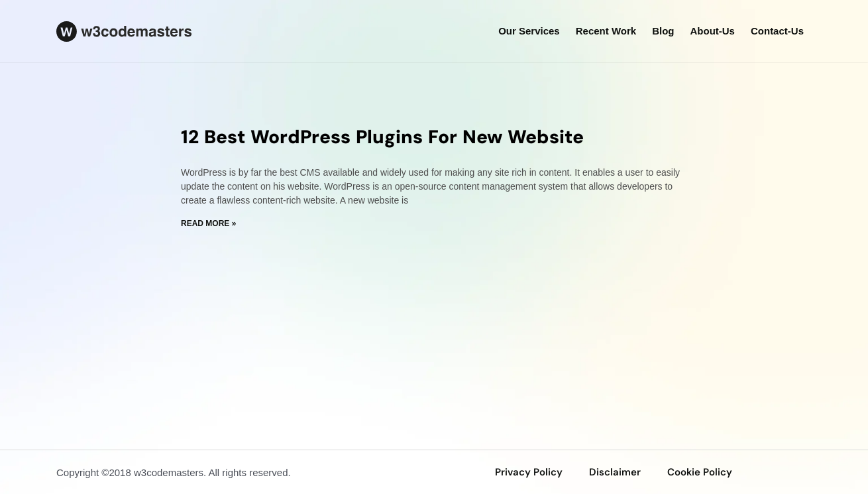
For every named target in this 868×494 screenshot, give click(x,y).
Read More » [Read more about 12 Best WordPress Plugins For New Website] (208, 223)
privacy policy (529, 472)
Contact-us (777, 31)
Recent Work (606, 31)
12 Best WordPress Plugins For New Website (382, 137)
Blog (663, 31)
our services (529, 31)
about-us (712, 31)
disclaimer (615, 472)
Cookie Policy (700, 472)
